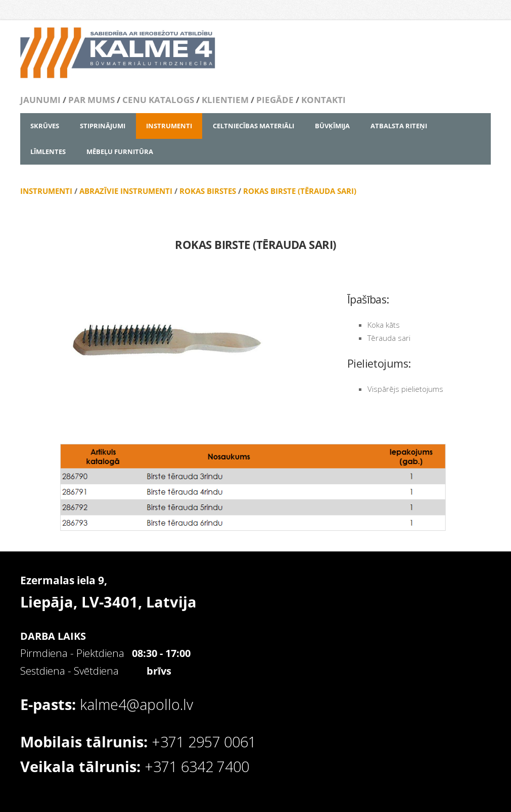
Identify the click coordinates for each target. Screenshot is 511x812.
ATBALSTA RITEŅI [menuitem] (399, 126)
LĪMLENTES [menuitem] (48, 151)
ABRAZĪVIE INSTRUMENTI (126, 191)
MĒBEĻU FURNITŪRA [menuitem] (120, 151)
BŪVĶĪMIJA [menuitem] (332, 126)
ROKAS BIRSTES (208, 191)
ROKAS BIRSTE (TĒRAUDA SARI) (300, 191)
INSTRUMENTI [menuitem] (169, 126)
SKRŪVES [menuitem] (45, 126)
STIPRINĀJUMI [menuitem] (103, 126)
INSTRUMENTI (47, 191)
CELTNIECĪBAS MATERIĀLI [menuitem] (253, 126)
